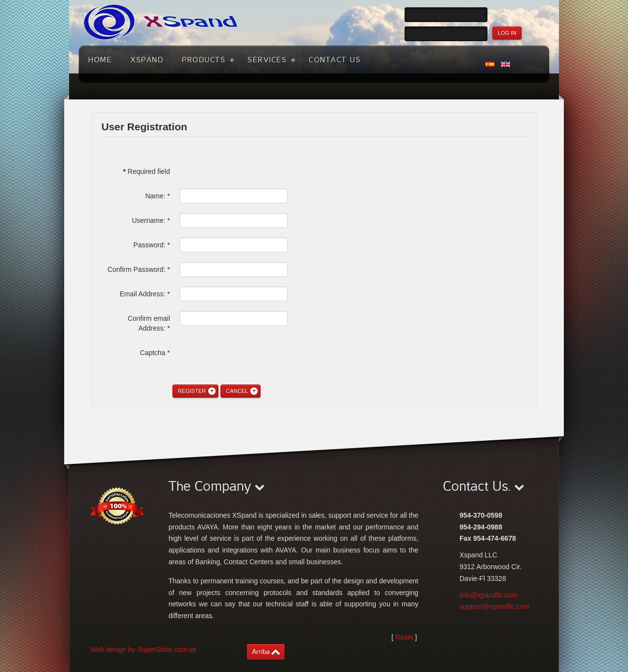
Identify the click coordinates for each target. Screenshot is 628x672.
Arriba (261, 652)
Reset (404, 637)
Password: (152, 245)
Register (192, 391)
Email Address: (145, 294)
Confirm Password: (139, 269)
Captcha (155, 353)
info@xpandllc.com (489, 595)
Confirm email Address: (149, 323)
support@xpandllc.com (495, 606)
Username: (151, 220)
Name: (157, 196)
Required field (146, 171)
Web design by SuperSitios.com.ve (143, 649)
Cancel (237, 391)
